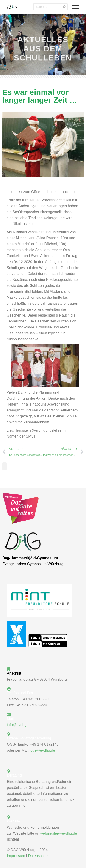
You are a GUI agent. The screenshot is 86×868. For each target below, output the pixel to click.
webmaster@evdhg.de (59, 833)
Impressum (16, 856)
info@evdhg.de (19, 725)
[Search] (50, 7)
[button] (4, 466)
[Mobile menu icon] (76, 7)
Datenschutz (38, 856)
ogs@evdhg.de (43, 750)
